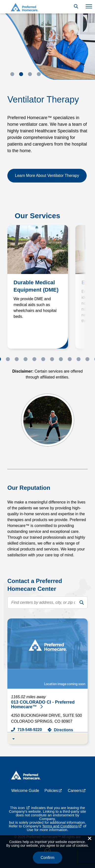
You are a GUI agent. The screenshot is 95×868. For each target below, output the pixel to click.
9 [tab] (70, 359)
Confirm (47, 858)
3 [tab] (30, 74)
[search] (81, 603)
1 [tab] (12, 74)
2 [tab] (21, 74)
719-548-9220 (30, 730)
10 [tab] (79, 359)
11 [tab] (87, 359)
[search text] (47, 603)
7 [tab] (52, 359)
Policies (51, 791)
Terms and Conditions (60, 826)
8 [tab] (61, 359)
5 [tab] (34, 359)
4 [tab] (39, 74)
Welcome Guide (25, 791)
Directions (64, 730)
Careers (75, 791)
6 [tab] (43, 359)
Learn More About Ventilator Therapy (47, 176)
